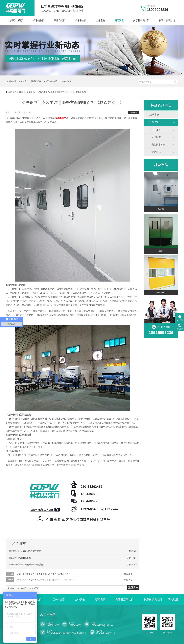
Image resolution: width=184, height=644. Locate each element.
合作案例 (100, 20)
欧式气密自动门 (51, 81)
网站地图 (173, 600)
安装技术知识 (158, 145)
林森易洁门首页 (15, 20)
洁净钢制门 (39, 20)
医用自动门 (60, 20)
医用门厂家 (36, 81)
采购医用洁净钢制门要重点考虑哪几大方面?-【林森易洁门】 (43, 574)
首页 (21, 92)
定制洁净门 (23, 81)
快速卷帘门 (161, 292)
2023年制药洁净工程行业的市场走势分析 (27, 565)
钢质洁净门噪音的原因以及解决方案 (25, 551)
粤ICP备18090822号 (106, 633)
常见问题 (156, 152)
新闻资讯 (119, 20)
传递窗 (161, 209)
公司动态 (156, 137)
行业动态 (156, 130)
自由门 (161, 251)
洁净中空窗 (81, 20)
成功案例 (154, 115)
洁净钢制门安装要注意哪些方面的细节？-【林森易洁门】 (64, 92)
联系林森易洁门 (167, 20)
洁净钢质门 (66, 81)
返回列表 (134, 113)
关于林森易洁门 (141, 20)
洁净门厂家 (34, 588)
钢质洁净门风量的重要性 (20, 558)
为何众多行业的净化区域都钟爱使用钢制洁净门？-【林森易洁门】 (46, 580)
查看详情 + (129, 574)
